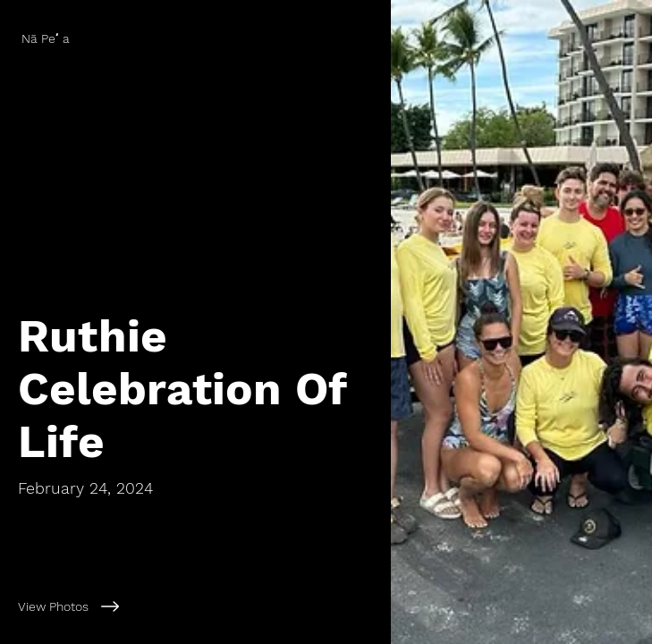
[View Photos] (195, 606)
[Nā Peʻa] (195, 38)
